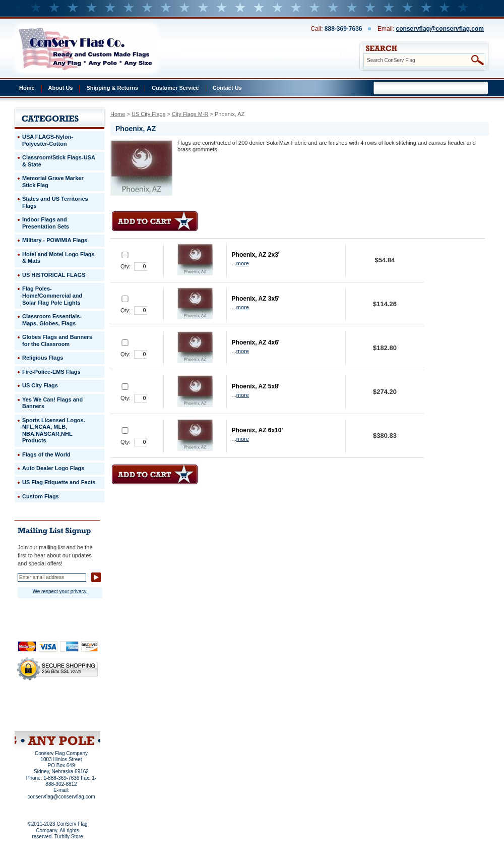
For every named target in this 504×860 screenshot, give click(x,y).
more (243, 263)
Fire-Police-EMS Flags (51, 372)
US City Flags (148, 114)
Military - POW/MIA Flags (55, 240)
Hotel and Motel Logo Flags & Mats (58, 258)
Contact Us (227, 88)
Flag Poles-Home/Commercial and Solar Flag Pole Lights (52, 295)
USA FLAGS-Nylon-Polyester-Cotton (48, 140)
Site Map (38, 718)
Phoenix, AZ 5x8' (256, 386)
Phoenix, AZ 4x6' (256, 342)
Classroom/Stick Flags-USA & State (59, 161)
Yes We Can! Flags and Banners (52, 403)
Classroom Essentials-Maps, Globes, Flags (52, 320)
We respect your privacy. (60, 591)
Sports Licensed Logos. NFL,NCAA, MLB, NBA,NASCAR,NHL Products (54, 431)
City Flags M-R (190, 114)
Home (27, 88)
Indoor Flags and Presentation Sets (46, 223)
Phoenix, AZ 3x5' (256, 299)
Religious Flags (43, 358)
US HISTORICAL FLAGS (54, 275)
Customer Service (175, 88)
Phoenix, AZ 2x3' (256, 255)
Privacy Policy (40, 704)
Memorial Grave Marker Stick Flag (53, 182)
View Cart (76, 718)
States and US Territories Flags (55, 202)
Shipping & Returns (112, 88)
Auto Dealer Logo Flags (53, 468)
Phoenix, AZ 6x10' (258, 430)
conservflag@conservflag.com (440, 29)
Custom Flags (41, 496)
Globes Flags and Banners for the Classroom (57, 340)
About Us (61, 88)
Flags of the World (46, 454)
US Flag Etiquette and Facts (59, 482)
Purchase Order (77, 711)
